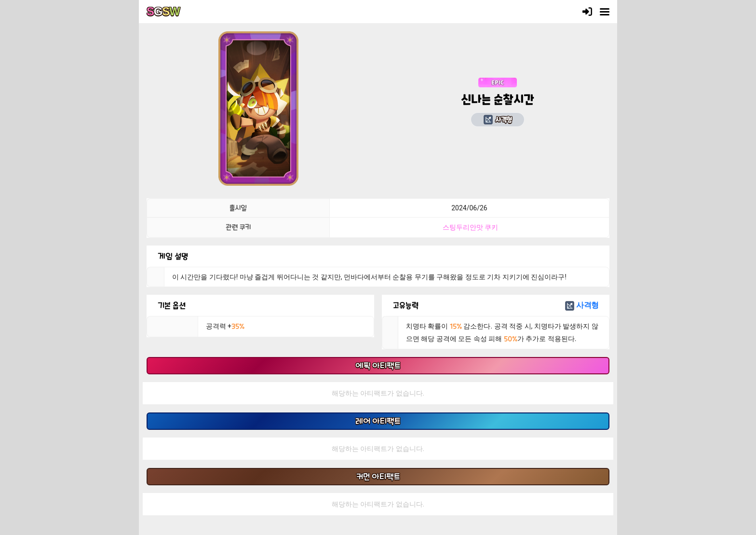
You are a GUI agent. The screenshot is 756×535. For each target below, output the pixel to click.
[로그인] (587, 12)
